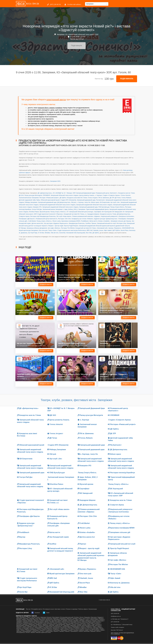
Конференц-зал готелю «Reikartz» (83, 219)
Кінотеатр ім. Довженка (119, 583)
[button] (97, 4)
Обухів (83, 627)
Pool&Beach (85, 221)
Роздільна (56, 629)
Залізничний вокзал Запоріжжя (29, 198)
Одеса (99, 627)
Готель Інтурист (93, 198)
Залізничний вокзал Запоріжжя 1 (53, 209)
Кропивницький (60, 624)
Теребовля (35, 630)
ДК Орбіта (63, 198)
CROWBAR (46, 195)
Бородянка (63, 618)
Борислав (49, 618)
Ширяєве (93, 631)
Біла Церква (56, 617)
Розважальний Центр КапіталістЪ (46, 219)
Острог (32, 628)
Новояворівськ (76, 627)
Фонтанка (97, 630)
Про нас (28, 609)
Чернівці (61, 631)
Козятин (65, 623)
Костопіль (97, 623)
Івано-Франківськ (21, 617)
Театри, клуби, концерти (118, 627)
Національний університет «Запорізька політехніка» (117, 216)
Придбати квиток (46, 284)
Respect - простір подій (56, 226)
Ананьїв (49, 617)
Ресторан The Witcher (68, 228)
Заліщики (19, 622)
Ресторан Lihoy (121, 223)
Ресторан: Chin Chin (64, 219)
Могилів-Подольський (88, 625)
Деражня (31, 621)
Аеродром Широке (93, 214)
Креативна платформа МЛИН (71, 221)
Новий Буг (41, 627)
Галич (87, 620)
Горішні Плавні (94, 620)
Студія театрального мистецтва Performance (72, 230)
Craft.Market (32, 221)
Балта (82, 617)
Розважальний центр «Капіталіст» (107, 193)
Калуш (79, 622)
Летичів (74, 624)
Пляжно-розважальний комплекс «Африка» (86, 216)
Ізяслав (33, 617)
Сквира (66, 629)
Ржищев (44, 629)
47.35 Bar (41, 233)
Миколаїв (46, 625)
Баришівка (87, 617)
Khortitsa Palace (34, 212)
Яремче (33, 632)
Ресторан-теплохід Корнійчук (121, 473)
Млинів (79, 625)
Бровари (75, 618)
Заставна (32, 622)
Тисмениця (49, 630)
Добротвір (48, 621)
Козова (60, 623)
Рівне (101, 628)
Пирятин (70, 628)
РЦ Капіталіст (100, 200)
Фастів (91, 630)
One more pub (43, 230)
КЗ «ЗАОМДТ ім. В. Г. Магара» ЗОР (64, 193)
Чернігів (67, 631)
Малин (40, 625)
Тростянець (56, 630)
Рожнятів (50, 629)
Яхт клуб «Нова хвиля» (64, 216)
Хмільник (19, 631)
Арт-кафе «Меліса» (54, 228)
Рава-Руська (20, 629)
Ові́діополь (89, 627)
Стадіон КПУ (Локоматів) (68, 200)
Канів (35, 623)
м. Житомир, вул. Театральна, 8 (120, 619)
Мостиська (98, 625)
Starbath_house (98, 230)
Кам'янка (98, 622)
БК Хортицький (107, 212)
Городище (19, 621)
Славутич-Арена (24, 216)
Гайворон (82, 620)
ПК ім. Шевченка (104, 198)
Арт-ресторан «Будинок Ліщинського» (56, 223)
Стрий (102, 629)
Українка (81, 630)
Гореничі (102, 620)
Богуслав (38, 618)
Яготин (28, 632)
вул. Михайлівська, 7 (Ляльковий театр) (122, 625)
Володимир (64, 620)
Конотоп (77, 623)
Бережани (19, 618)
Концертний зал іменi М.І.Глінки (86, 228)
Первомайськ (39, 628)
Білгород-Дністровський (67, 617)
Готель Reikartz (126, 198)
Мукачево (19, 627)
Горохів (25, 621)
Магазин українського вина (44, 632)
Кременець (32, 624)
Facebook (36, 613)
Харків (102, 630)
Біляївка (76, 617)
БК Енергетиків (105, 202)
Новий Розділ (49, 627)
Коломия (71, 623)
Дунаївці (65, 621)
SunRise (88, 223)
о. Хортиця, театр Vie (83, 202)
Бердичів (100, 617)
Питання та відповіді (72, 609)
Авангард (43, 617)
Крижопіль (52, 624)
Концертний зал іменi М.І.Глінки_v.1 (75, 214)
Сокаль (87, 629)
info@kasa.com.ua (116, 616)
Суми (18, 630)
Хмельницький (27, 631)
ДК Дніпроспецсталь (64, 202)
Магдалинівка (20, 625)
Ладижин (68, 624)
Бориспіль (56, 618)
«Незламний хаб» (102, 228)
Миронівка (73, 625)
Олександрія (26, 628)
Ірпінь (38, 617)
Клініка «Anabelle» (104, 221)
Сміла (77, 629)
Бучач (88, 618)
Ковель (55, 623)
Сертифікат (98, 212)
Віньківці (19, 620)
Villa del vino (55, 233)
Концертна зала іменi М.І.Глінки (77, 198)
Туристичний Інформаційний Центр (97, 209)
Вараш (24, 620)
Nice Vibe (89, 233)
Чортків (81, 631)
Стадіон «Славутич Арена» (111, 195)
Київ (45, 623)
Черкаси (56, 631)
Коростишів (90, 623)
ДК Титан (118, 198)
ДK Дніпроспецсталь (124, 214)
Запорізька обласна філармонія (37, 228)
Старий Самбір (95, 629)
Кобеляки (50, 623)
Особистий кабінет (73, 4)
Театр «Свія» (52, 230)
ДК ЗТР (112, 198)
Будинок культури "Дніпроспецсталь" (106, 219)
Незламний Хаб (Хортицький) (76, 233)
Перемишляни (47, 628)
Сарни (62, 629)
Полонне (90, 628)
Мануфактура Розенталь (77, 223)
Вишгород (42, 620)
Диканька (37, 621)
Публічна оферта (83, 609)
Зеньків (52, 622)
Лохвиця (79, 624)
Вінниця (101, 618)
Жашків (70, 621)
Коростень (83, 623)
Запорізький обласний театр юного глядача (65, 195)
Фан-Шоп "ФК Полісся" (117, 630)
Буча (84, 618)
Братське (69, 618)
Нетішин (35, 627)
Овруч (95, 627)
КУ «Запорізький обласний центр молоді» (80, 212)
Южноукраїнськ (21, 632)
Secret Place (125, 230)
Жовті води (101, 621)
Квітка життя (93, 221)
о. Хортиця (98, 195)
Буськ (80, 618)
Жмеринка (88, 621)
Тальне (22, 630)
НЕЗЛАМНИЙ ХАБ (128, 228)
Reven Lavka (57, 221)
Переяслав (64, 628)
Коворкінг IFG (37, 207)
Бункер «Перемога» (115, 228)
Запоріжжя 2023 (55, 181)
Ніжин (24, 627)
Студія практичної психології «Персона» (50, 214)
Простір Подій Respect (71, 226)
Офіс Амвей (108, 230)
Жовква (94, 621)
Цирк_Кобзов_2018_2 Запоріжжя (75, 209)
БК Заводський (117, 212)
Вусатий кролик (45, 212)
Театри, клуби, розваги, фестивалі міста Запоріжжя (76, 400)
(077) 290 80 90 (115, 622)
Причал (94, 223)
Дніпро (42, 621)
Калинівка (73, 622)
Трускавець (64, 630)
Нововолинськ (57, 627)
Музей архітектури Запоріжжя (28, 230)
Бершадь (32, 618)
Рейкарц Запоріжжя (31, 202)
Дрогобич (54, 621)
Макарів (27, 625)
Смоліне (82, 629)
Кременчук (39, 624)
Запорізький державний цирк (86, 200)
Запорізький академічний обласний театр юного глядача (57, 205)
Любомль (98, 624)
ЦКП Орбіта (116, 230)
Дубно (60, 621)
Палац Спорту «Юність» (58, 212)
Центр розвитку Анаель (87, 195)
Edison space (95, 202)
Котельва (19, 624)
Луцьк (89, 624)
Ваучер (129, 221)
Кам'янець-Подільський (88, 622)
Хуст (43, 631)
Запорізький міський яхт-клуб (106, 223)
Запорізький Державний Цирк (85, 193)
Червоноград (49, 631)
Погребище (77, 628)
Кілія (68, 622)
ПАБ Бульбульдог (104, 207)
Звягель (47, 622)
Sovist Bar (62, 233)
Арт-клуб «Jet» (115, 202)
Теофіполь (28, 630)
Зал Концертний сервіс (58, 537)
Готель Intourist (125, 195)
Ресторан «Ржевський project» (49, 198)
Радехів (27, 629)
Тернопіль (42, 630)
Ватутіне (36, 620)
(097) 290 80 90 (54, 4)
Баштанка (94, 617)
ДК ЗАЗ (21, 195)
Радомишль (33, 629)
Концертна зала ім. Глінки (126, 193)
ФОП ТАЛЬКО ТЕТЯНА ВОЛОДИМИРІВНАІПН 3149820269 (122, 633)
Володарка (57, 620)
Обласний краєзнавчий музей (50, 200)
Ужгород (76, 630)
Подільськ (84, 628)
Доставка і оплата (60, 609)
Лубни (84, 624)
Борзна (44, 618)
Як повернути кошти (49, 609)
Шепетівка (87, 631)
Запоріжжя (26, 622)
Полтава (96, 628)
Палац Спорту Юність (117, 207)
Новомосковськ (67, 627)
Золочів (64, 622)
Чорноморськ (74, 631)
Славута (72, 629)
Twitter (46, 613)
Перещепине (56, 628)
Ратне (39, 629)
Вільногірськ (94, 618)
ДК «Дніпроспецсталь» (45, 193)
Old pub (74, 202)
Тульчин (70, 630)
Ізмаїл (28, 617)
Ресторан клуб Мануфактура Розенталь (43, 216)
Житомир (82, 621)
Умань (87, 630)
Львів (93, 624)
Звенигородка (40, 622)
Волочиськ (71, 620)
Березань (26, 618)
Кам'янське (19, 623)
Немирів (29, 627)
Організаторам (93, 609)
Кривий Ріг (46, 624)
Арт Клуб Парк (33, 233)
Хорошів (34, 631)
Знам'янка (58, 622)
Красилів (25, 624)
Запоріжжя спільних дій (118, 221)
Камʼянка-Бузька (28, 623)
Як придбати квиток (37, 609)
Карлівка (40, 623)
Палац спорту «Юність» (44, 221)
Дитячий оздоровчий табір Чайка (29, 200)
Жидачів (76, 621)
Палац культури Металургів (33, 195)
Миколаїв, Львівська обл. (56, 625)
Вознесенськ (49, 620)
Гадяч (77, 620)
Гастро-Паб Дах (37, 209)
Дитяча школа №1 (37, 223)
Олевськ (19, 628)
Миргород (67, 625)
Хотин (39, 631)
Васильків (30, 620)
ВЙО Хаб (90, 230)
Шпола (98, 631)
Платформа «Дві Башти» (27, 219)
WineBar (47, 233)
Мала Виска (34, 625)
